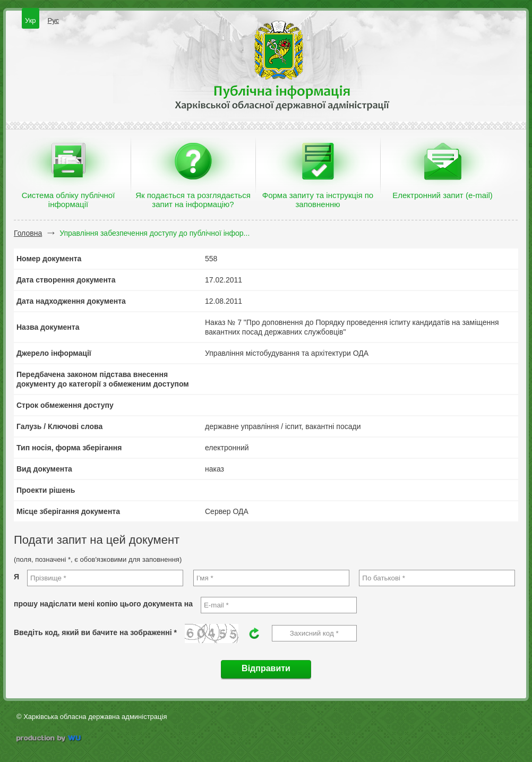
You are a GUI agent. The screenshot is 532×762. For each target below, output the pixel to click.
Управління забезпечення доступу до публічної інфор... (155, 233)
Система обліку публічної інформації (68, 200)
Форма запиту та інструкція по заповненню (318, 200)
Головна (28, 233)
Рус (54, 20)
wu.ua (50, 739)
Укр (31, 20)
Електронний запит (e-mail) (442, 195)
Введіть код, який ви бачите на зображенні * (95, 632)
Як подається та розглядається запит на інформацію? (193, 200)
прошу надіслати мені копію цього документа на (103, 604)
